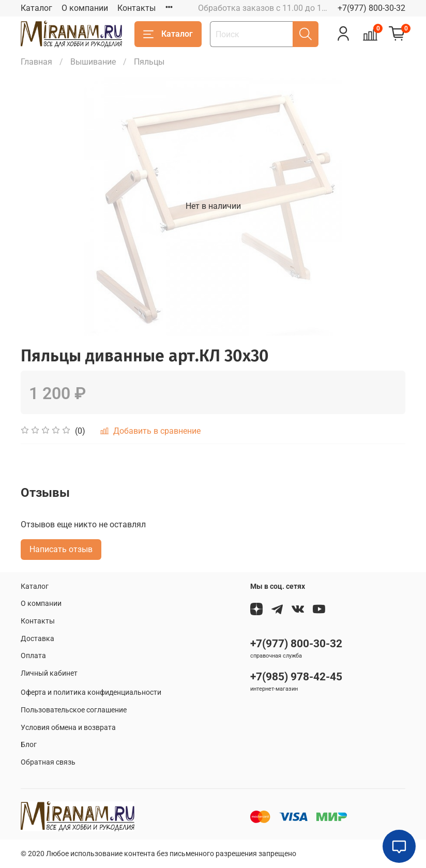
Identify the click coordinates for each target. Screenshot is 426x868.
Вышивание (93, 62)
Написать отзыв (61, 549)
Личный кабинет (49, 673)
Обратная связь (48, 762)
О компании (85, 8)
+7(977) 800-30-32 (371, 8)
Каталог (36, 8)
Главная (36, 62)
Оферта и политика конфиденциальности (91, 692)
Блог (29, 745)
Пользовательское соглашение (74, 710)
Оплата (33, 656)
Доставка (37, 639)
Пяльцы (149, 62)
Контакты (136, 8)
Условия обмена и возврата (68, 728)
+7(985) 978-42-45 (296, 677)
